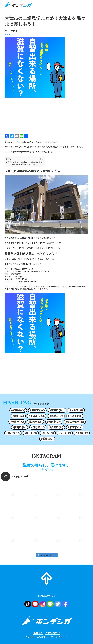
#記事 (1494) (18, 410)
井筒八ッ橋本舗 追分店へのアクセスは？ (24, 165)
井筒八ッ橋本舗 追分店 (28, 282)
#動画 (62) (18, 416)
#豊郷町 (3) (82, 433)
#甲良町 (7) (48, 433)
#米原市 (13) (75, 427)
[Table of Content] (41, 159)
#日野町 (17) (38, 427)
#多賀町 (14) (56, 427)
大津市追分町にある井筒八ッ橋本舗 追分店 (25, 162)
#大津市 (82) (76, 410)
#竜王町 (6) (65, 433)
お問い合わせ (53, 633)
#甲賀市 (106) (37, 410)
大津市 (8, 34)
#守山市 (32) (17, 422)
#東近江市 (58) (37, 416)
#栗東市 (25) (54, 422)
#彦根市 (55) (56, 416)
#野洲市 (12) (13, 433)
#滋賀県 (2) (47, 439)
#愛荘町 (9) (31, 433)
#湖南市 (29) (35, 422)
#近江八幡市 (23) (75, 422)
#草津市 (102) (57, 410)
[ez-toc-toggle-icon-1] (40, 159)
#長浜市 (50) (75, 416)
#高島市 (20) (19, 427)
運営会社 (38, 633)
